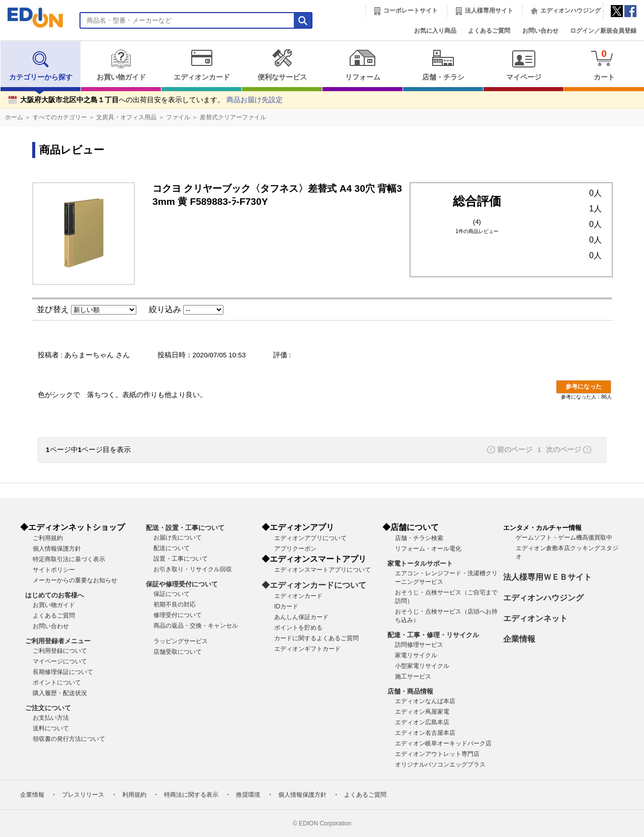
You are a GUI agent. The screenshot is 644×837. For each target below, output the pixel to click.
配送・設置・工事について (185, 528)
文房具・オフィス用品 (126, 117)
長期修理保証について (63, 672)
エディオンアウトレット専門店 (437, 754)
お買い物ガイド (121, 65)
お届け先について (178, 538)
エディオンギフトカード (307, 649)
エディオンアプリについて (310, 538)
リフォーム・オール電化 (428, 549)
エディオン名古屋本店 (425, 733)
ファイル (178, 117)
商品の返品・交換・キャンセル (196, 626)
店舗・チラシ (443, 65)
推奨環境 (248, 795)
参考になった (584, 387)
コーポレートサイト (411, 11)
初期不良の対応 (175, 604)
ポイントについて (57, 682)
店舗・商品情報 (410, 691)
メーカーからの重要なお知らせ (75, 580)
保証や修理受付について (182, 584)
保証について (172, 594)
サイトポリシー (54, 570)
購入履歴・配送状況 (60, 693)
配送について (172, 548)
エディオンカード (202, 65)
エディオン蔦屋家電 (422, 712)
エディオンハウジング (571, 11)
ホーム (14, 117)
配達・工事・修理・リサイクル (433, 635)
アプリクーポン (295, 549)
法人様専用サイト (489, 11)
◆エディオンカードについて (314, 585)
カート (604, 65)
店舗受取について (178, 652)
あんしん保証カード (301, 617)
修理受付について (178, 615)
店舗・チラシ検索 (419, 538)
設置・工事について (181, 559)
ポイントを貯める (298, 628)
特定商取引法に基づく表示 (69, 559)
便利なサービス (282, 65)
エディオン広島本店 (422, 722)
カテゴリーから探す (41, 65)
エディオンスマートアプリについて (323, 570)
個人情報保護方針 (57, 549)
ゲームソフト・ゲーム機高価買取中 (564, 538)
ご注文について (48, 708)
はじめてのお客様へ (55, 595)
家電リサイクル (416, 655)
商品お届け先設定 (255, 100)
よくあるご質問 (489, 31)
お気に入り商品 (435, 31)
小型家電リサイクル (422, 666)
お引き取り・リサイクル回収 (193, 569)
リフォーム (363, 65)
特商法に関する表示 (191, 795)
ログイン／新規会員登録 (603, 31)
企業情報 (519, 639)
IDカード (286, 606)
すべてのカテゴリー (60, 117)
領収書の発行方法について (69, 739)
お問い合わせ (540, 31)
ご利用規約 (48, 538)
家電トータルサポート (420, 563)
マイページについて (60, 661)
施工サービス (413, 676)
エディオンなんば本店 (425, 701)
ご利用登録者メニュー (58, 641)
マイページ (524, 65)
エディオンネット (535, 618)
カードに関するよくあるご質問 (316, 638)
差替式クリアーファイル (233, 117)
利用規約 (134, 795)
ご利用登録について (60, 651)
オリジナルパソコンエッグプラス (440, 765)
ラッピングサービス (181, 641)
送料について (51, 728)
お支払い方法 (51, 718)
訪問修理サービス (419, 645)
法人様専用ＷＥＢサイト (547, 577)
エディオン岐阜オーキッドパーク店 (443, 743)
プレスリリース (83, 795)
